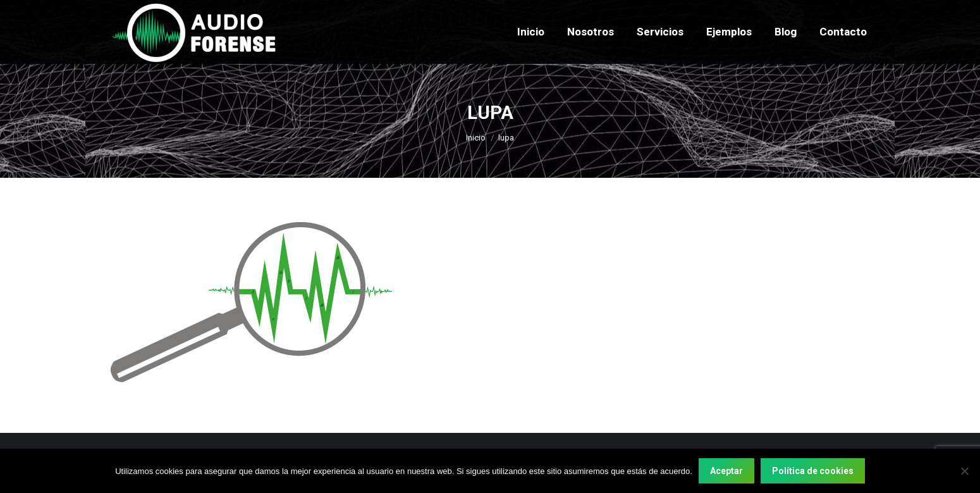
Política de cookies (813, 471)
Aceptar (726, 471)
